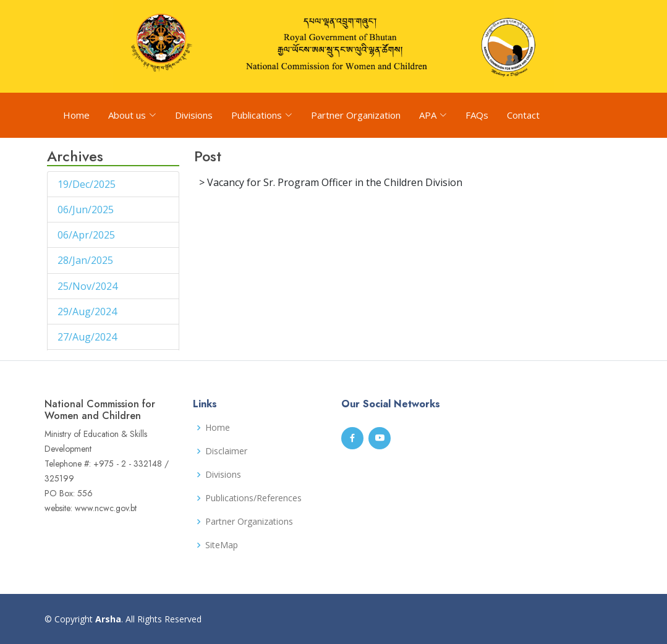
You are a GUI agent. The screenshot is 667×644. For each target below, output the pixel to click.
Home (76, 115)
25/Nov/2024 (89, 286)
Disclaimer (226, 451)
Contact (523, 115)
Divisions (194, 115)
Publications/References (253, 498)
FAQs (477, 115)
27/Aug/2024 (88, 337)
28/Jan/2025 (87, 260)
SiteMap (222, 545)
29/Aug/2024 (88, 311)
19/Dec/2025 (88, 184)
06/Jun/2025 (87, 210)
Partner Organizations (249, 522)
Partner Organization (356, 115)
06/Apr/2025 (87, 235)
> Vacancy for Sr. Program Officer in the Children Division (331, 182)
